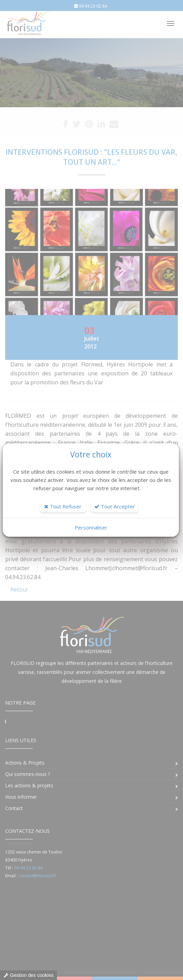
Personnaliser (91, 527)
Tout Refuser (63, 506)
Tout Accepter (115, 506)
